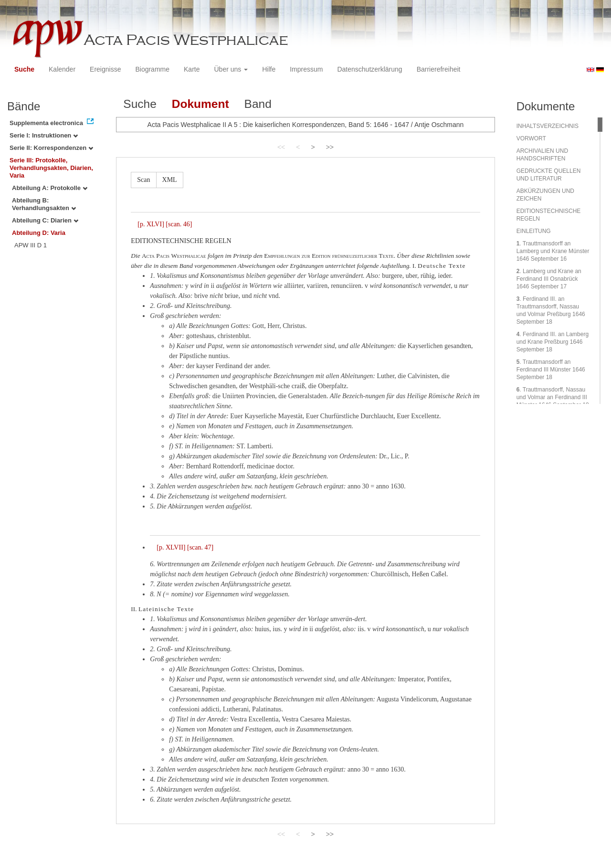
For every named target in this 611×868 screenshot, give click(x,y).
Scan (143, 180)
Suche (24, 69)
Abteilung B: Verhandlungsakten (44, 204)
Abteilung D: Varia (39, 233)
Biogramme (152, 69)
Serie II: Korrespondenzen (51, 148)
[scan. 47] (200, 547)
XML (170, 180)
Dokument (200, 104)
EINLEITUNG (534, 231)
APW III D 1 (31, 245)
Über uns (231, 69)
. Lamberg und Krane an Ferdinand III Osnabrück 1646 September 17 (549, 279)
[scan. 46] (179, 224)
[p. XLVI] (151, 224)
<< (281, 147)
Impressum (306, 69)
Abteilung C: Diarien (45, 220)
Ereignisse (105, 69)
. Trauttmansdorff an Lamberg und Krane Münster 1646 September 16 (553, 251)
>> (330, 147)
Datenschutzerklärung (369, 69)
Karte (192, 69)
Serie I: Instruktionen (44, 135)
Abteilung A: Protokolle (50, 188)
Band (258, 104)
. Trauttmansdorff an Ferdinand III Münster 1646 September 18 (551, 370)
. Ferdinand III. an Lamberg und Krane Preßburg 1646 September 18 (553, 342)
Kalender (62, 69)
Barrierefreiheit (439, 69)
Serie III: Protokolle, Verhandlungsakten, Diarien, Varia (51, 168)
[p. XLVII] (171, 547)
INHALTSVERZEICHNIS (548, 126)
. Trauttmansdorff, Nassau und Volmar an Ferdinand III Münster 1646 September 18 (553, 397)
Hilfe (269, 69)
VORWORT (531, 138)
